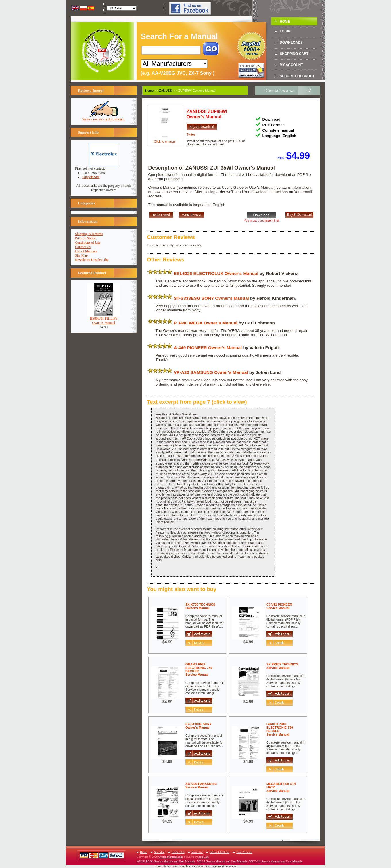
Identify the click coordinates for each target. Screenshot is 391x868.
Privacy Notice (85, 238)
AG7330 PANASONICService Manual (201, 786)
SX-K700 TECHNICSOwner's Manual (200, 606)
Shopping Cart (294, 54)
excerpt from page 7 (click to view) (197, 402)
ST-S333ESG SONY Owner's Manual (211, 298)
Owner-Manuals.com (171, 857)
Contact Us (83, 247)
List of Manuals (86, 251)
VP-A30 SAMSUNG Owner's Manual (211, 372)
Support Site (91, 177)
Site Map (81, 255)
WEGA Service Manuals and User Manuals (222, 861)
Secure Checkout (297, 76)
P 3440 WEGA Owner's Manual (206, 323)
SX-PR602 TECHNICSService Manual (282, 666)
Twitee (191, 134)
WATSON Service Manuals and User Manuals (276, 861)
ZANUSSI (166, 91)
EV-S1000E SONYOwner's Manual (199, 726)
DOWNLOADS (291, 43)
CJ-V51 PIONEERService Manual (279, 606)
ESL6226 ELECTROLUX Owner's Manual (216, 273)
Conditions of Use (88, 242)
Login (285, 31)
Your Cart (197, 852)
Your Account (244, 852)
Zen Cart (203, 857)
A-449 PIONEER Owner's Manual (208, 348)
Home (285, 22)
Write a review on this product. (104, 118)
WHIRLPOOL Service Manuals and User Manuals (166, 861)
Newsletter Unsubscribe (92, 260)
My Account (291, 65)
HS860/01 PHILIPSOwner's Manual (104, 319)
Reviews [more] (91, 90)
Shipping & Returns (89, 234)
